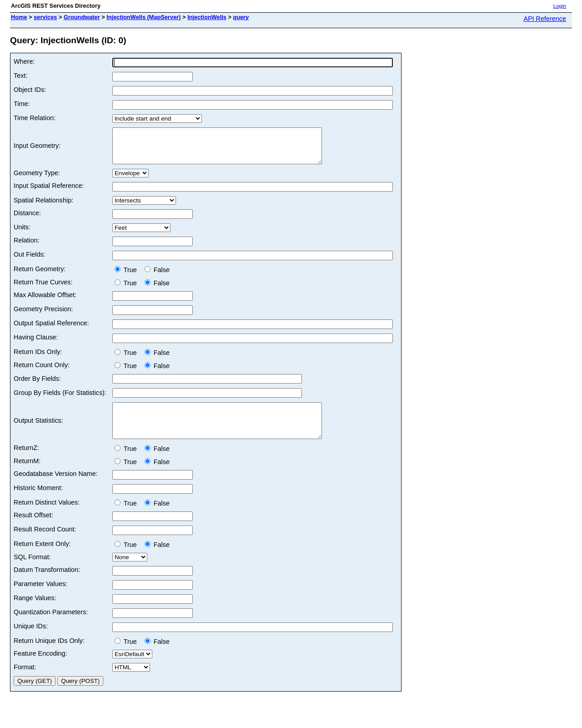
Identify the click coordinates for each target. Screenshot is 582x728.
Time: (22, 104)
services (45, 17)
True (128, 277)
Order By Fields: (37, 385)
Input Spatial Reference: (49, 192)
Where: (24, 61)
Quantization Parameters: (51, 626)
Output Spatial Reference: (51, 330)
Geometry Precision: (43, 316)
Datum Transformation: (47, 583)
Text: (20, 76)
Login (560, 6)
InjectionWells (207, 17)
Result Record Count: (45, 543)
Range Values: (35, 612)
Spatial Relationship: (43, 207)
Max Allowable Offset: (45, 302)
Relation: (27, 247)
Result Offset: (33, 529)
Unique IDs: (31, 640)
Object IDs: (30, 90)
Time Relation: (35, 118)
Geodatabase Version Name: (56, 487)
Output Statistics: (38, 431)
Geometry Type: (37, 180)
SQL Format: (32, 571)
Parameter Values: (40, 597)
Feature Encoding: (40, 667)
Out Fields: (30, 261)
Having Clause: (36, 344)
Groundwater (82, 17)
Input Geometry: (37, 149)
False (157, 277)
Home (19, 17)
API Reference (545, 19)
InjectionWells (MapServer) (143, 17)
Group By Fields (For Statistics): (60, 399)
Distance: (27, 220)
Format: (25, 681)
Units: (22, 234)
